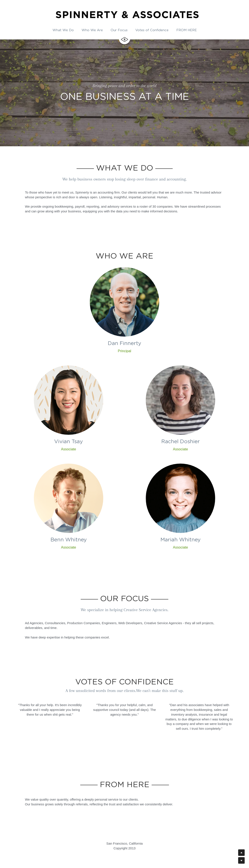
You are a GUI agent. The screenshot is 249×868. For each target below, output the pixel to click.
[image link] (124, 38)
